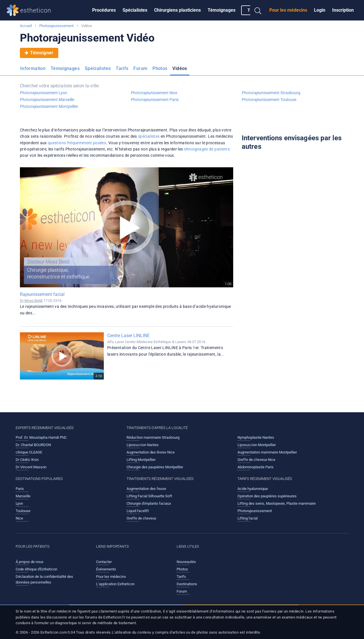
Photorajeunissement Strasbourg (271, 93)
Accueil (26, 26)
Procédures (104, 10)
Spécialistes (135, 10)
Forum (140, 68)
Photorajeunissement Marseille (47, 100)
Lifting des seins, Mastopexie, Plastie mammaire (277, 503)
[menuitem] (104, 10)
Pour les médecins (288, 10)
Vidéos (180, 68)
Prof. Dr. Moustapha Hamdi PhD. (41, 437)
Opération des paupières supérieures (267, 496)
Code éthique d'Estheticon (36, 569)
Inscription (343, 10)
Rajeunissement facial (42, 294)
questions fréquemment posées (77, 143)
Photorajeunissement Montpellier (49, 106)
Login (320, 10)
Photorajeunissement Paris (155, 100)
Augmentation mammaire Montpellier (267, 452)
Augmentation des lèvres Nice (151, 452)
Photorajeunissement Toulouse (269, 100)
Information (33, 68)
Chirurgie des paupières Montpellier (155, 467)
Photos (160, 68)
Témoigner (39, 53)
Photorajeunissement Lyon (44, 93)
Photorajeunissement (56, 26)
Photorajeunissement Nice (154, 93)
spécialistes (149, 136)
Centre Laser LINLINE (128, 336)
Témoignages (222, 10)
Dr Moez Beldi (31, 301)
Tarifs (122, 68)
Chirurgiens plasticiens (177, 10)
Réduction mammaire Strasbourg (153, 437)
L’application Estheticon (115, 584)
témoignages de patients (207, 149)
